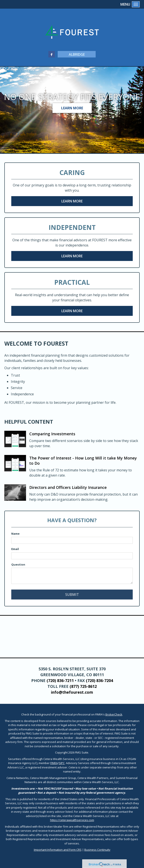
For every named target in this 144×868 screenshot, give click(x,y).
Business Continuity (97, 850)
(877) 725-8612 (83, 686)
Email (15, 549)
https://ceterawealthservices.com (72, 820)
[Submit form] (72, 595)
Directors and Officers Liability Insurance (68, 487)
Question (18, 564)
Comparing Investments (52, 434)
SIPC (62, 763)
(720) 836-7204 (99, 680)
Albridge (77, 54)
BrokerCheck (114, 714)
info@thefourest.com (72, 692)
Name (15, 534)
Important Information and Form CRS (58, 850)
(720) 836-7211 (60, 680)
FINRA (54, 763)
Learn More (72, 108)
